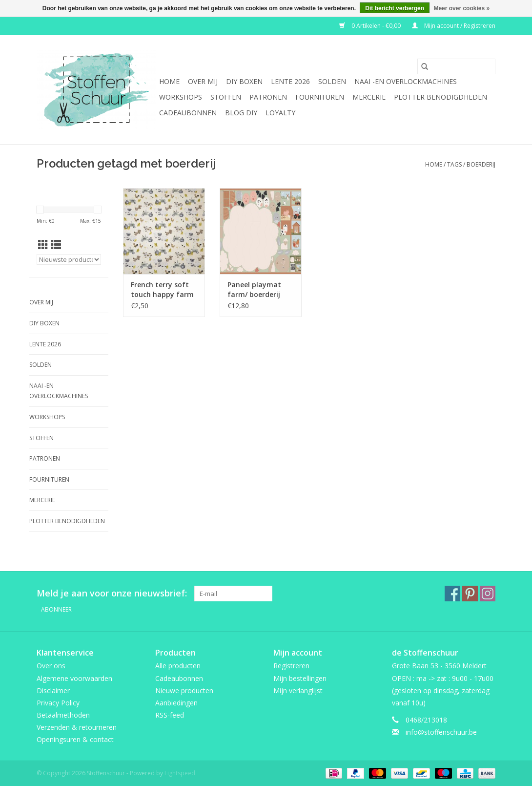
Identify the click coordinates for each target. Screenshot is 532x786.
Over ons (51, 666)
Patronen (268, 97)
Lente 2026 (290, 81)
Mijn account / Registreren (454, 26)
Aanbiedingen (176, 703)
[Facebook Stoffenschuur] (452, 594)
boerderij (481, 164)
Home (169, 81)
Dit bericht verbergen (395, 8)
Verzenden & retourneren (77, 727)
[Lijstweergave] (56, 245)
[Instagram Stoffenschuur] (488, 594)
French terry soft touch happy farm (162, 289)
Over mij (203, 81)
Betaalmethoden (63, 715)
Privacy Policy (58, 703)
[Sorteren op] (69, 259)
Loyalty (280, 113)
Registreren (291, 666)
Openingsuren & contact (75, 739)
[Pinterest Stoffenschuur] (470, 594)
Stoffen (226, 97)
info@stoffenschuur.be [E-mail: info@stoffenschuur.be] (441, 732)
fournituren (320, 97)
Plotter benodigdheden (440, 97)
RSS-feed (170, 715)
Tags (454, 164)
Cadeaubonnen (188, 113)
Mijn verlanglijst (298, 690)
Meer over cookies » (461, 8)
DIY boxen (244, 81)
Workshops (181, 97)
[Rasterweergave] (43, 245)
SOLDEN (332, 81)
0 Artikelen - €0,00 (371, 26)
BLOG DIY (241, 113)
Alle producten (178, 666)
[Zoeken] (456, 66)
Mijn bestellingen (300, 678)
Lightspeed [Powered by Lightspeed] (180, 773)
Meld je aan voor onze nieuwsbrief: (112, 593)
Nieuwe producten (184, 690)
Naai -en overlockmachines (406, 81)
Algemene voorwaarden (74, 678)
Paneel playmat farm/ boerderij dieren (254, 290)
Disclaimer (53, 690)
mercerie (369, 97)
